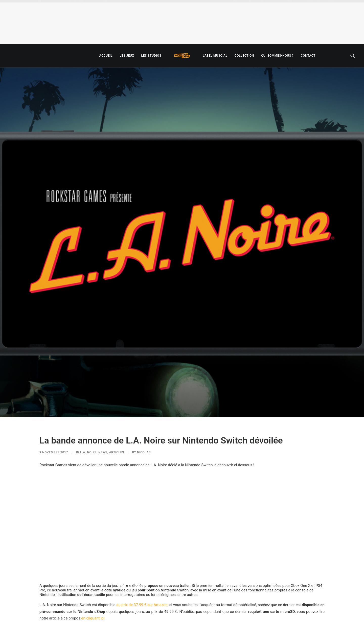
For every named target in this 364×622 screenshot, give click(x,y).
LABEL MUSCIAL (215, 56)
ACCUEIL (106, 56)
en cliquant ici (93, 618)
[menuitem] (106, 56)
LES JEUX (127, 56)
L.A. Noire (88, 452)
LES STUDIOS (151, 56)
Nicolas (144, 452)
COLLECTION (244, 56)
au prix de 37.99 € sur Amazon (142, 605)
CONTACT (308, 56)
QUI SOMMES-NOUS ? (277, 56)
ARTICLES (117, 452)
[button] (353, 56)
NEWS (103, 452)
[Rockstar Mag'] (182, 56)
